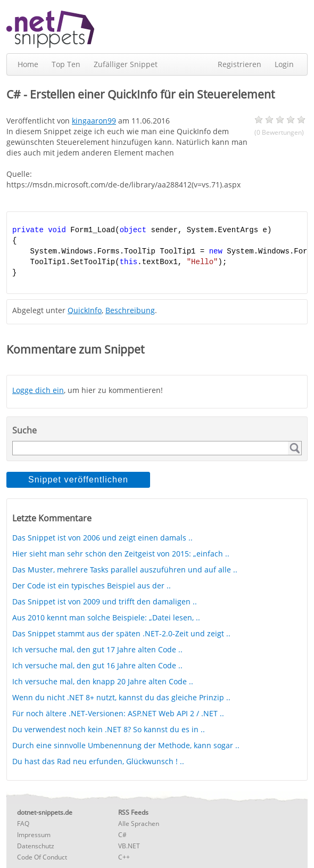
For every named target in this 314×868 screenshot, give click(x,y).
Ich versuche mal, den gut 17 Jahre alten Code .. (97, 649)
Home (28, 64)
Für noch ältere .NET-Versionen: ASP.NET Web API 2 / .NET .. (118, 713)
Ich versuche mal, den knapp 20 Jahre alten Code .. (103, 681)
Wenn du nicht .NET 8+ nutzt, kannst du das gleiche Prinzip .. (121, 697)
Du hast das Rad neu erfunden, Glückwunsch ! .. (98, 761)
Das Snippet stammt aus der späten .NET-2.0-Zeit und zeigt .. (121, 633)
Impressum (34, 835)
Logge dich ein (38, 390)
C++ (124, 857)
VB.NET (129, 846)
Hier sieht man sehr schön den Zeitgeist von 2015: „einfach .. (121, 554)
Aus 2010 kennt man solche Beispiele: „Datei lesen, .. (106, 617)
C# (122, 835)
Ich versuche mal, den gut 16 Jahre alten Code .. (97, 665)
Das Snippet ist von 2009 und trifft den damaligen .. (105, 601)
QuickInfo (85, 310)
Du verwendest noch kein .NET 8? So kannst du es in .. (109, 729)
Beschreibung (130, 310)
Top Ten (66, 64)
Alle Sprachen (139, 824)
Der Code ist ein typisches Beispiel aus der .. (92, 586)
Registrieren (239, 64)
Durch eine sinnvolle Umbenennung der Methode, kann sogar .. (126, 745)
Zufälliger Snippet (126, 64)
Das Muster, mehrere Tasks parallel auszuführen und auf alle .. (125, 570)
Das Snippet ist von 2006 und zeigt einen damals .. (102, 538)
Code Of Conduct (42, 857)
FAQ (23, 824)
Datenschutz (36, 846)
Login (284, 64)
